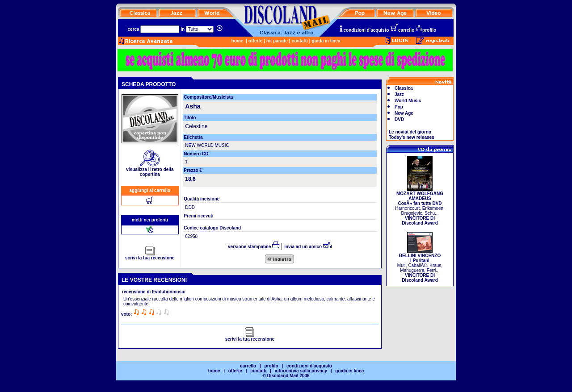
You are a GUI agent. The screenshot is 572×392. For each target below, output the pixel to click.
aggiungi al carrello (150, 190)
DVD (399, 119)
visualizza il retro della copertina (150, 170)
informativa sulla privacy (301, 371)
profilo (426, 30)
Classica (404, 88)
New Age (404, 113)
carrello (402, 30)
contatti (300, 41)
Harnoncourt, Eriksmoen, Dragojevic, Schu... (420, 206)
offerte (255, 41)
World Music (408, 101)
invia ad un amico (308, 247)
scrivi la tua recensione (150, 256)
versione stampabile (254, 247)
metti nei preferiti (150, 220)
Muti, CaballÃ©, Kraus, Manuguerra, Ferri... (420, 266)
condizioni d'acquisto (364, 30)
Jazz (399, 94)
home (238, 41)
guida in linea (326, 41)
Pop (399, 107)
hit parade (277, 41)
